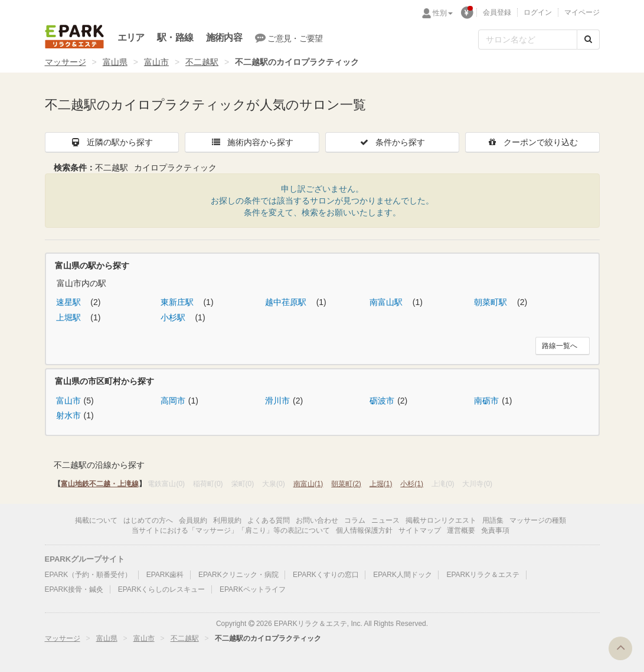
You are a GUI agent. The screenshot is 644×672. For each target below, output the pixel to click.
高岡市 (173, 401)
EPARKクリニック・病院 (238, 575)
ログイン (538, 12)
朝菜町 (346, 484)
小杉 (412, 484)
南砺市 (486, 401)
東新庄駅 (178, 302)
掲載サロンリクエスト (441, 520)
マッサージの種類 (538, 520)
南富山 (308, 484)
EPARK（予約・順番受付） (89, 575)
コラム (355, 520)
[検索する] (588, 40)
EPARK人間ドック (403, 575)
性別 (443, 13)
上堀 (381, 484)
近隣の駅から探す (112, 142)
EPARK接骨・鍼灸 (74, 589)
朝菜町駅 (492, 302)
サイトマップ (420, 530)
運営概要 (461, 530)
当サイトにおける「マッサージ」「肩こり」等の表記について (231, 530)
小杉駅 (174, 317)
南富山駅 (387, 302)
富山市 (156, 62)
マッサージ (66, 62)
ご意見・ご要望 (289, 38)
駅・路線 (175, 37)
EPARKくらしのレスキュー (162, 589)
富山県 (115, 62)
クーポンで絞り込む (532, 142)
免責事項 (495, 530)
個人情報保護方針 (364, 530)
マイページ (582, 12)
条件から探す (392, 142)
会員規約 (193, 520)
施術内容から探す (252, 142)
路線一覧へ (560, 346)
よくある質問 (269, 520)
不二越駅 (202, 62)
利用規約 (227, 520)
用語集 (493, 520)
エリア (131, 37)
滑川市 (277, 401)
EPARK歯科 (165, 575)
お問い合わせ (317, 520)
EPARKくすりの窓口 (326, 575)
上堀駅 (70, 317)
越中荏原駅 (287, 302)
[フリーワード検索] (528, 40)
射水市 (68, 415)
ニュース (385, 520)
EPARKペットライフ (253, 589)
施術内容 (224, 37)
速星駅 (70, 302)
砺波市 (382, 401)
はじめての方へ (148, 520)
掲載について (96, 520)
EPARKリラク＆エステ (74, 37)
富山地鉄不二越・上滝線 (100, 484)
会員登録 (497, 12)
